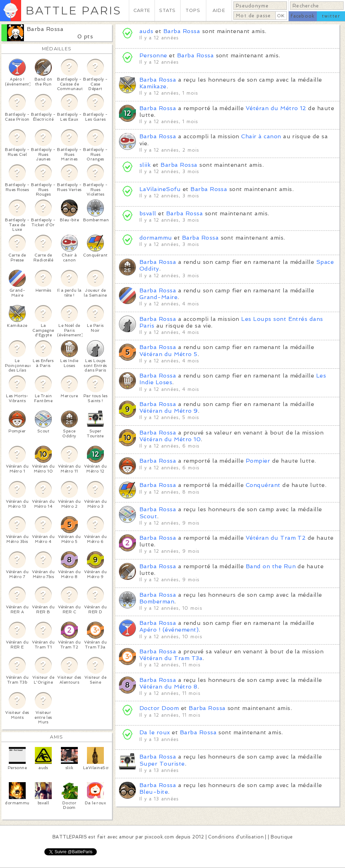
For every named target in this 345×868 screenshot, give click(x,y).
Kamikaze (153, 86)
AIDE (219, 10)
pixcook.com (159, 837)
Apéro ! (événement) (169, 630)
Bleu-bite (154, 792)
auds (146, 31)
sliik (145, 165)
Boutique (282, 837)
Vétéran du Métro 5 (168, 354)
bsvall (148, 213)
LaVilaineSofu (160, 189)
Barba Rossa (45, 29)
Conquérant (263, 485)
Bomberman (157, 601)
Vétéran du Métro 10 (170, 439)
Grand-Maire (158, 297)
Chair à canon (261, 136)
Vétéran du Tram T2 (276, 538)
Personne (153, 55)
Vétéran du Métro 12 (276, 108)
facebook (303, 16)
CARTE (142, 10)
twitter (331, 16)
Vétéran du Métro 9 (169, 411)
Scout (148, 516)
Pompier (258, 461)
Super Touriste (162, 764)
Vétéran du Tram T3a (171, 658)
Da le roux (155, 732)
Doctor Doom (159, 708)
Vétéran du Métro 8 (168, 687)
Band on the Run (271, 566)
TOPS (193, 10)
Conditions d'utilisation (236, 837)
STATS (167, 10)
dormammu (156, 238)
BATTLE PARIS (73, 10)
